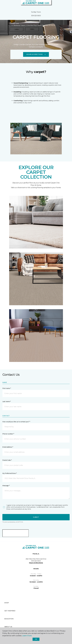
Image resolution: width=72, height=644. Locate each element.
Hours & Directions (36, 54)
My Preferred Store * (10, 473)
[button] (64, 4)
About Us (8, 627)
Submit (36, 517)
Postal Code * (7, 460)
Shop (7, 603)
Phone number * (8, 434)
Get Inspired (10, 611)
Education (9, 619)
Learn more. (27, 636)
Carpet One (15, 23)
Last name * (7, 401)
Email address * (8, 447)
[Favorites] (67, 4)
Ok (36, 639)
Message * (6, 486)
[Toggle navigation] (3, 4)
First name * (7, 388)
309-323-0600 (36, 16)
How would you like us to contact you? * (16, 422)
